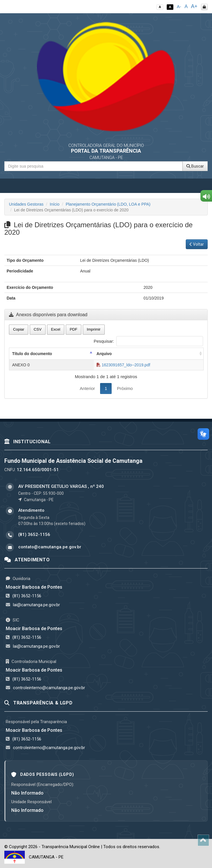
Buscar (195, 166)
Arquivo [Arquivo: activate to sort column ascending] (104, 354)
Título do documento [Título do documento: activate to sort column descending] (32, 354)
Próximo (125, 388)
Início (55, 204)
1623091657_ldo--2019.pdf (123, 365)
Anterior (88, 388)
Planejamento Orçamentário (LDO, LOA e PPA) (108, 204)
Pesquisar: (148, 341)
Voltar (197, 244)
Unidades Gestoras (26, 204)
